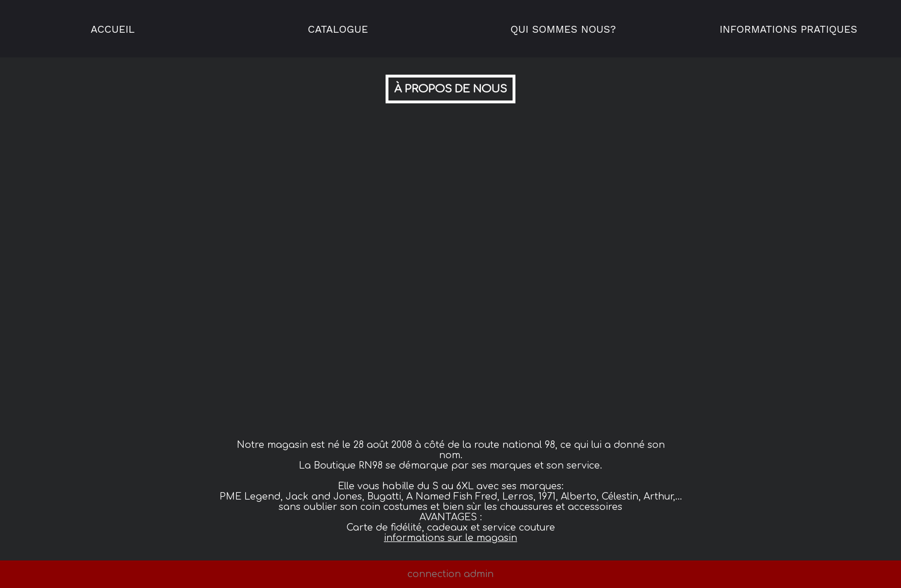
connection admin (450, 574)
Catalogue (338, 29)
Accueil (113, 29)
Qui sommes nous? (563, 29)
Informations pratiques (788, 29)
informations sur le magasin (450, 538)
